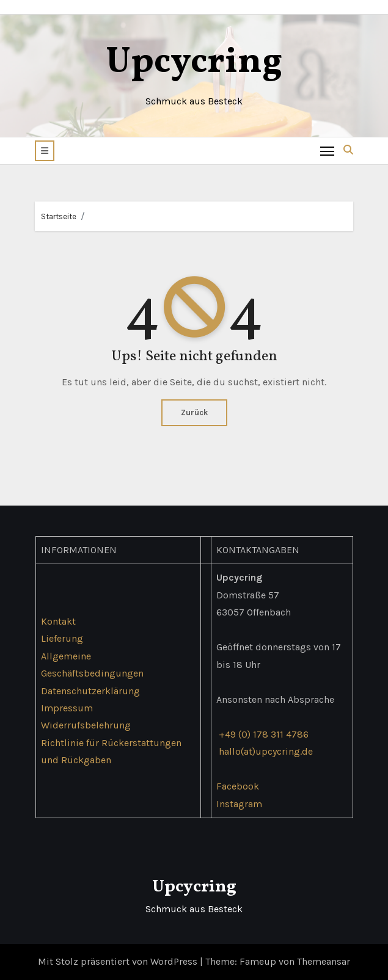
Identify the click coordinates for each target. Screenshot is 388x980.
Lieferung (61, 638)
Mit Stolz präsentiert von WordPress (119, 961)
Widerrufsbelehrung (85, 725)
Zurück (194, 412)
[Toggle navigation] (327, 151)
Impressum (66, 708)
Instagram (239, 804)
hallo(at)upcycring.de (265, 751)
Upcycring (194, 63)
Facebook (237, 786)
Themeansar (324, 961)
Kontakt (58, 621)
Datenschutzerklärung (90, 690)
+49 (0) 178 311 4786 (263, 734)
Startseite (59, 216)
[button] (45, 151)
